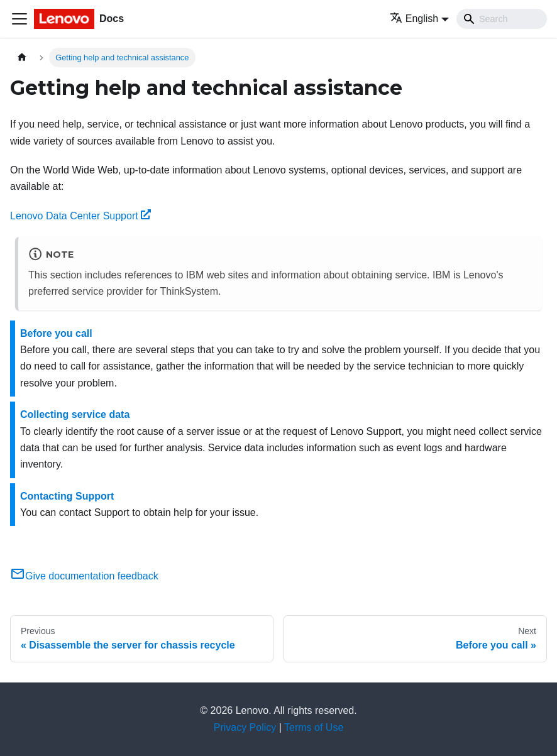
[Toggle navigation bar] (19, 19)
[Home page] (22, 58)
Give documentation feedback (84, 576)
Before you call (56, 333)
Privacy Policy (245, 727)
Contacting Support (67, 496)
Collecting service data (75, 414)
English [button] (414, 19)
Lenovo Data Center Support (80, 216)
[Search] (502, 19)
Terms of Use (314, 727)
